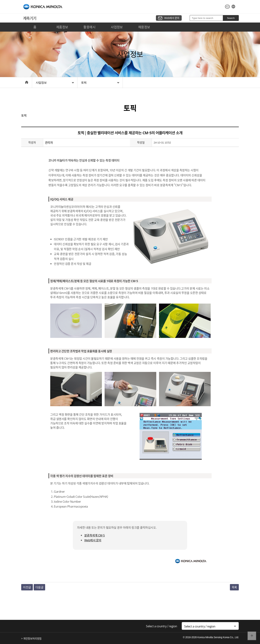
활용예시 (89, 27)
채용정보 (144, 27)
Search (231, 18)
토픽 (84, 83)
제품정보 (62, 27)
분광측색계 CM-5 (95, 535)
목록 (234, 587)
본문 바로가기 (0, 0)
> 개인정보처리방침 (31, 638)
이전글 (27, 587)
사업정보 (117, 27)
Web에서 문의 (172, 18)
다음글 (40, 587)
